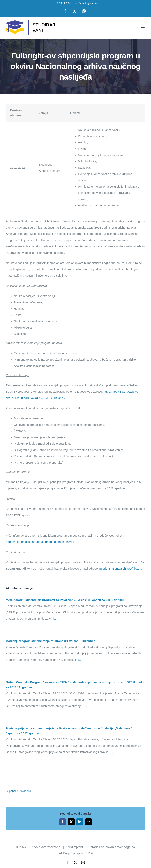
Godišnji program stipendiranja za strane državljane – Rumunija (51, 641)
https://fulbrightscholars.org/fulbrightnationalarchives (40, 542)
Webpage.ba (126, 847)
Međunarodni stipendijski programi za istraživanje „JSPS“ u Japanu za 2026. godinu (65, 600)
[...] (55, 619)
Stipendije (12, 791)
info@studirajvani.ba (86, 3)
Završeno (25, 791)
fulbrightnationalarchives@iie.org (121, 569)
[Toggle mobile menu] (143, 26)
